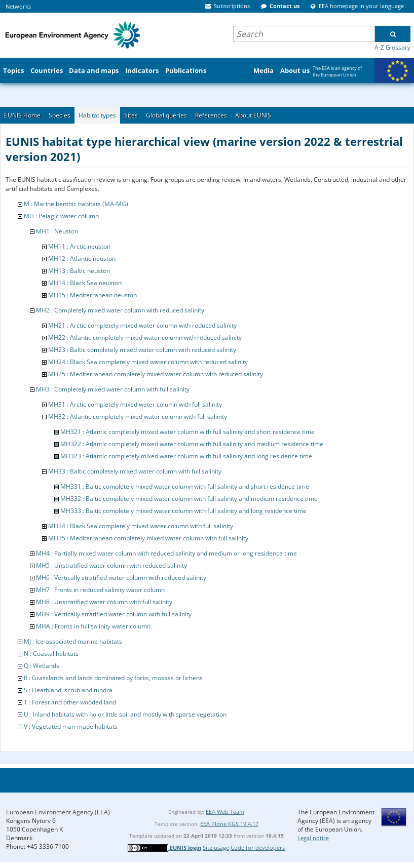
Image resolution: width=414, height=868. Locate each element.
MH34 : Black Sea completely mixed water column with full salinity (141, 526)
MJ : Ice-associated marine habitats (73, 641)
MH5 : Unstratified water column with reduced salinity (111, 565)
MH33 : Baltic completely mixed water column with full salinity (135, 471)
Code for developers (258, 847)
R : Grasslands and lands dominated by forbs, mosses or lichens (113, 678)
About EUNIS (253, 115)
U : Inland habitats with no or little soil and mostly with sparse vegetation (125, 714)
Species (60, 115)
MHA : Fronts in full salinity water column (93, 626)
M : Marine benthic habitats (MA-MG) (76, 204)
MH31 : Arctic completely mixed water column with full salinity (135, 404)
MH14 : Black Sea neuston (85, 283)
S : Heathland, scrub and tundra (68, 690)
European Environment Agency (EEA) (58, 812)
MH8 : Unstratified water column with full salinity (104, 602)
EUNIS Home (22, 115)
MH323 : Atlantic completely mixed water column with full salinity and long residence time (186, 456)
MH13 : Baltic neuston (79, 271)
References (211, 115)
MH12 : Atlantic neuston (82, 259)
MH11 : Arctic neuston (79, 246)
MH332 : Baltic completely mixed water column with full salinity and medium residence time (189, 499)
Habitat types (97, 115)
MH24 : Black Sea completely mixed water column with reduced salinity (148, 362)
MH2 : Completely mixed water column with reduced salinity (120, 310)
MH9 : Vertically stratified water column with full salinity (114, 614)
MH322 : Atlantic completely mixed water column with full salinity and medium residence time (192, 444)
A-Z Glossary (392, 47)
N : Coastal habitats (51, 654)
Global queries (166, 115)
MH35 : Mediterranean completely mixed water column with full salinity (148, 538)
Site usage (216, 847)
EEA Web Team (225, 812)
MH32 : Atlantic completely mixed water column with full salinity (138, 417)
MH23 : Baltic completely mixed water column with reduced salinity (142, 350)
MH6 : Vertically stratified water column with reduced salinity (121, 578)
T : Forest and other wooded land (70, 702)
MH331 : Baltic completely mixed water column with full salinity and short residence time (185, 486)
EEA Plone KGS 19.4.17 (229, 824)
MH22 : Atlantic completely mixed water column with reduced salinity (145, 338)
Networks (18, 6)
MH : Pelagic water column (61, 216)
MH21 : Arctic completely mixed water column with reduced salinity (142, 325)
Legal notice (313, 838)
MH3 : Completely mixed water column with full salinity (113, 389)
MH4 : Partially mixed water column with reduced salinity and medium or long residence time (166, 553)
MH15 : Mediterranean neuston (92, 295)
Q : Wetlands (42, 666)
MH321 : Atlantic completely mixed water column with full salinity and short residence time (187, 432)
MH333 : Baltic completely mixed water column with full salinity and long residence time (183, 511)
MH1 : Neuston (57, 231)
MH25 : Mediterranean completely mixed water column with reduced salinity (156, 374)
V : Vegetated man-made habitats (71, 726)
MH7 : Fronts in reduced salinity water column (100, 590)
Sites (131, 115)
